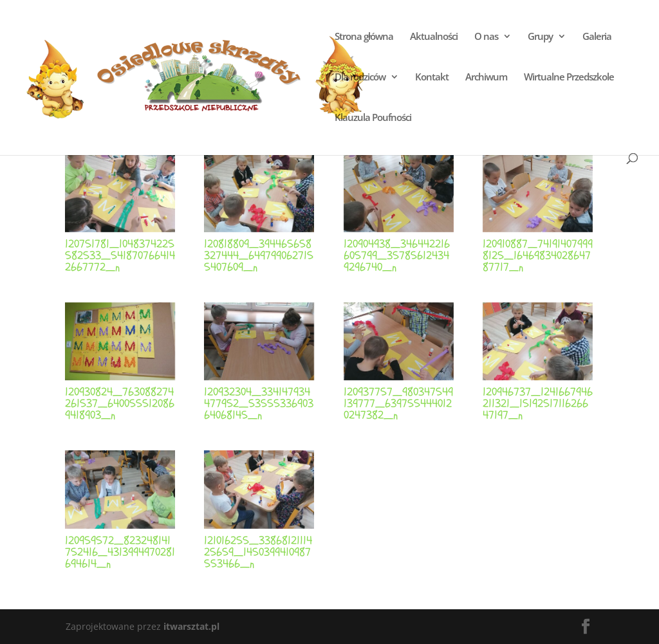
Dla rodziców (360, 78)
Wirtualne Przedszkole (569, 78)
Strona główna (364, 37)
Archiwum (486, 78)
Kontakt (432, 78)
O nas (486, 37)
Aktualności (434, 37)
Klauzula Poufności (373, 118)
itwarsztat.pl (191, 626)
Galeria (597, 37)
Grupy (540, 37)
